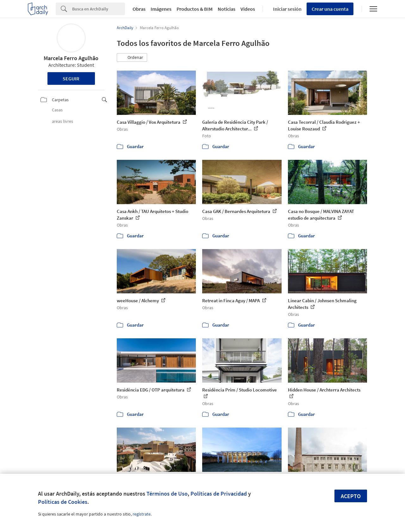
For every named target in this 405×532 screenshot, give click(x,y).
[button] (132, 58)
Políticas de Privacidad (219, 494)
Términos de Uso (167, 494)
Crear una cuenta (330, 9)
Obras (139, 9)
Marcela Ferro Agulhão (71, 58)
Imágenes (161, 9)
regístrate (142, 514)
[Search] (99, 9)
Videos (248, 9)
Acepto (351, 496)
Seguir (71, 78)
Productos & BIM (195, 9)
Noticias (227, 9)
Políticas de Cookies (63, 502)
